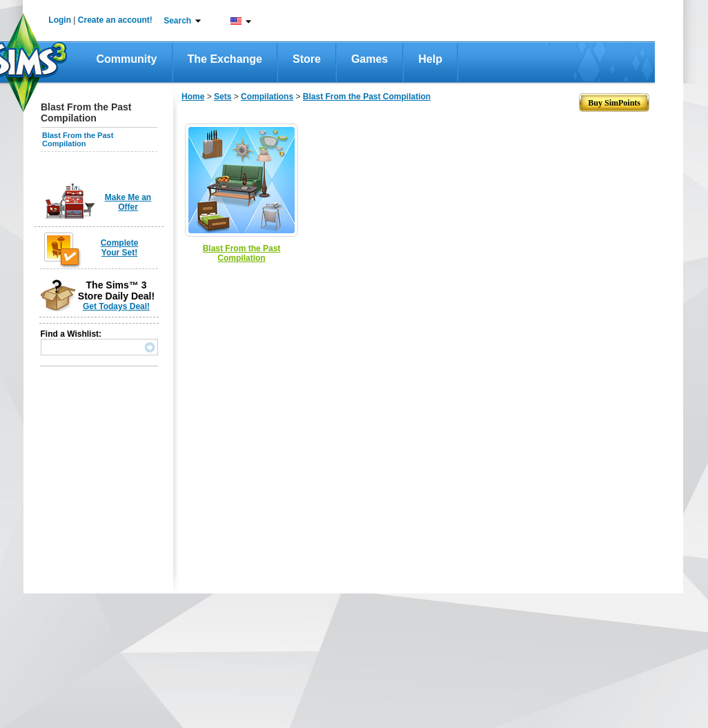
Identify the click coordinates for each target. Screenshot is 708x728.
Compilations (267, 97)
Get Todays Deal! (116, 306)
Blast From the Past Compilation (78, 139)
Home (193, 97)
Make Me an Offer (128, 202)
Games (370, 59)
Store (307, 59)
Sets (223, 97)
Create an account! (115, 20)
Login (60, 20)
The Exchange (225, 59)
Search (177, 21)
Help (430, 59)
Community (127, 59)
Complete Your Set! (120, 248)
